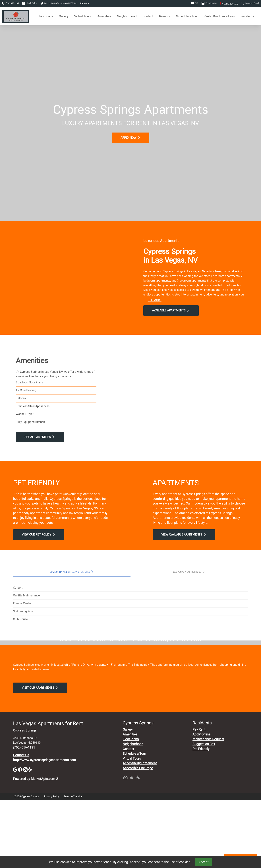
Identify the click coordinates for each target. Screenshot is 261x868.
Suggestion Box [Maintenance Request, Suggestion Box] (204, 812)
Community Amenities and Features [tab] (72, 572)
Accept (204, 862)
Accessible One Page (138, 836)
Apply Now (131, 138)
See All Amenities (40, 437)
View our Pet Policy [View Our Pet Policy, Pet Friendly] (39, 535)
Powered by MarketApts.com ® (36, 847)
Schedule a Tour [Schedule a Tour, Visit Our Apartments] (187, 16)
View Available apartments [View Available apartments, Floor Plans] (184, 535)
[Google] (16, 837)
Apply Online (30, 3)
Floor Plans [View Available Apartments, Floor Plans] (45, 16)
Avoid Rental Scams (229, 4)
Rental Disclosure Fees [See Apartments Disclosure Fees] (219, 16)
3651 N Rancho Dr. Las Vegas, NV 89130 (58, 3)
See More (155, 300)
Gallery (64, 16)
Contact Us (21, 823)
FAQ (195, 3)
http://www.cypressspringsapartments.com (44, 828)
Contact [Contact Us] (148, 16)
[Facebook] (21, 837)
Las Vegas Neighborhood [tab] (189, 572)
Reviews (165, 16)
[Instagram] (26, 837)
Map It (84, 3)
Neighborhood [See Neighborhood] (127, 16)
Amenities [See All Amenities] (104, 16)
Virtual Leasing (209, 3)
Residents (247, 16)
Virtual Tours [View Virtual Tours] (83, 16)
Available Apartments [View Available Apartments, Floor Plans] (171, 310)
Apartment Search (250, 3)
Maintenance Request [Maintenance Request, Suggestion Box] (208, 807)
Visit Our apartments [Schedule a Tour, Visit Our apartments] (40, 755)
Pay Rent (199, 797)
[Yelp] (30, 837)
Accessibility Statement (140, 831)
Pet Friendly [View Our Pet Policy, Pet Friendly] (201, 817)
